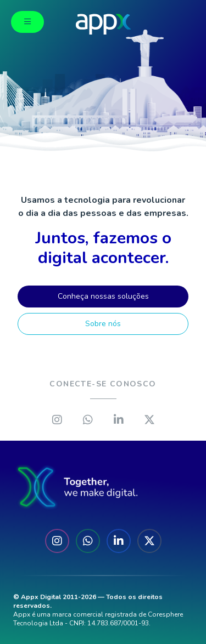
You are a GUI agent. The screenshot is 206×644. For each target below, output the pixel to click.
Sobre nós (103, 324)
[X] (149, 420)
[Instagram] (57, 420)
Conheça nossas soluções (103, 296)
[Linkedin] (119, 420)
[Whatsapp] (88, 420)
